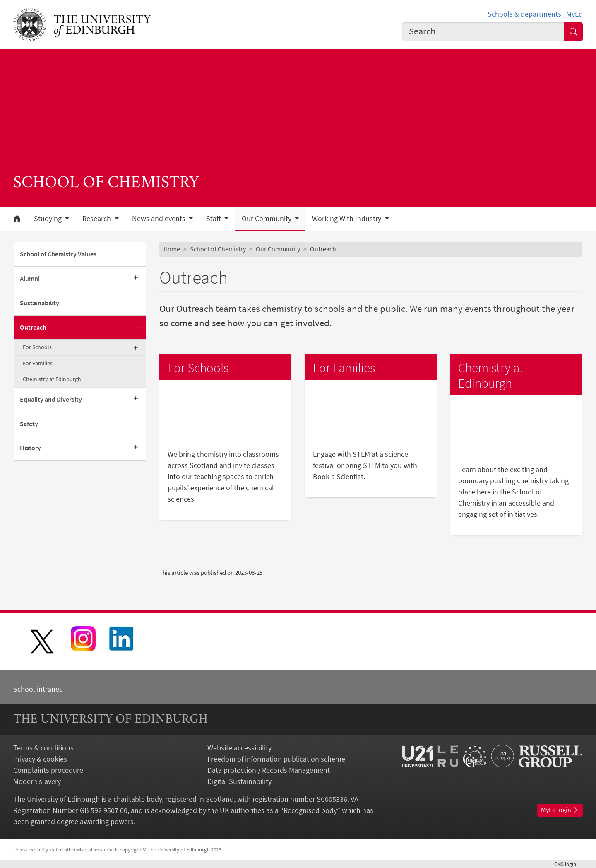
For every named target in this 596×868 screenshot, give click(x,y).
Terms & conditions (43, 748)
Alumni (30, 278)
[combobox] (483, 32)
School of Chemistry (218, 249)
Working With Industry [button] (347, 219)
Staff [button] (214, 219)
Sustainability (40, 303)
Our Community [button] (267, 219)
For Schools (37, 347)
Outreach (33, 327)
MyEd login (560, 810)
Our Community (278, 249)
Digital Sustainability (239, 781)
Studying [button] (49, 219)
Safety (29, 424)
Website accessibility (239, 748)
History (30, 448)
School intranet (37, 689)
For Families (38, 363)
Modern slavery (37, 781)
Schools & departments (524, 14)
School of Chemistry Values (58, 254)
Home (172, 249)
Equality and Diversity (51, 399)
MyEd (574, 14)
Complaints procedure (48, 770)
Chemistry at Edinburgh (52, 379)
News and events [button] (160, 219)
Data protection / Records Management (269, 770)
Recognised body (310, 810)
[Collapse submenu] (139, 328)
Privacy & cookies (40, 759)
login (568, 864)
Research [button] (97, 219)
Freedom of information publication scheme (276, 759)
